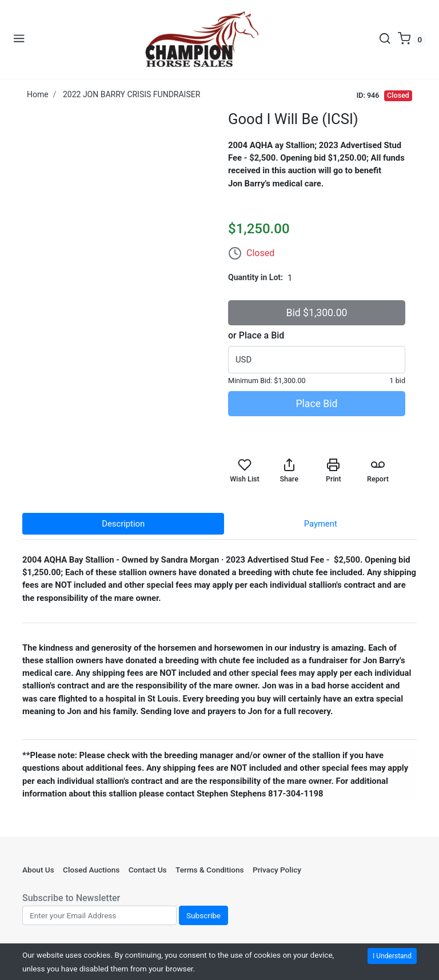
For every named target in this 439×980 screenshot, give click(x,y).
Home (38, 94)
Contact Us (148, 870)
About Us (38, 870)
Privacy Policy (277, 870)
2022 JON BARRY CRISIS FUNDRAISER (131, 94)
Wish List (245, 471)
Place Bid (316, 404)
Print (334, 471)
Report (378, 471)
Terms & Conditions (210, 870)
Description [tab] (123, 524)
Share (289, 471)
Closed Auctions (91, 870)
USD (244, 360)
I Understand (392, 956)
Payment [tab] (321, 524)
